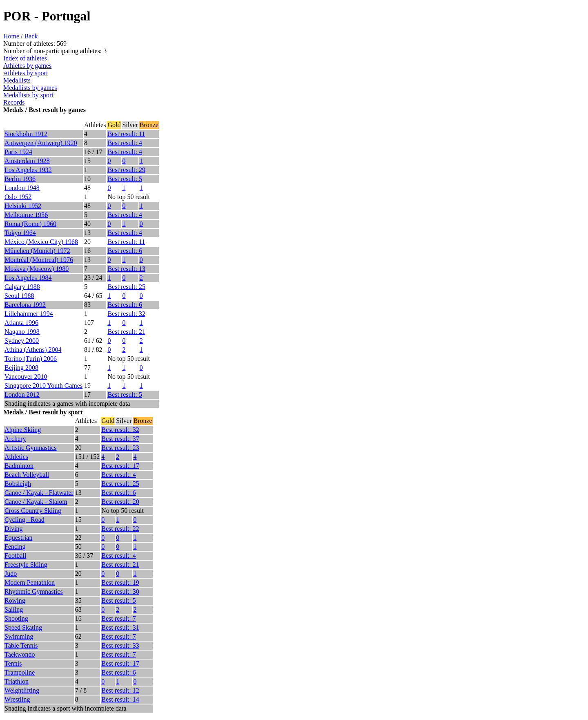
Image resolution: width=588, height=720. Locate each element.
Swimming (19, 636)
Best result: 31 (120, 627)
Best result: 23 (120, 448)
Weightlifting (22, 690)
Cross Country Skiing (33, 511)
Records (14, 102)
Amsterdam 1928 (27, 161)
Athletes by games (27, 66)
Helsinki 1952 (23, 206)
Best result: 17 (120, 466)
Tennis (13, 663)
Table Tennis (21, 645)
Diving (13, 529)
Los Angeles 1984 (28, 278)
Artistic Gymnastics (31, 448)
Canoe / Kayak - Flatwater (39, 493)
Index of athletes (25, 58)
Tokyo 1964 (20, 233)
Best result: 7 (118, 618)
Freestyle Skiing (26, 565)
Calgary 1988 (22, 287)
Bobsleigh (18, 484)
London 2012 (22, 395)
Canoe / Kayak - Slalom (36, 502)
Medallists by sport (28, 95)
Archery (15, 439)
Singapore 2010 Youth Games (43, 386)
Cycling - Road (24, 520)
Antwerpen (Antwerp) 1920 (41, 143)
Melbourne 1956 (26, 215)
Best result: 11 (126, 134)
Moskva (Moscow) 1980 (37, 269)
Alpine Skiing (23, 430)
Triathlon (17, 681)
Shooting (16, 618)
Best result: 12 (120, 690)
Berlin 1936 (20, 179)
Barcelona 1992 (25, 305)
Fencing (15, 547)
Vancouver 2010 (26, 377)
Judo (11, 574)
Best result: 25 (126, 287)
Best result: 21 (126, 332)
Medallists (17, 80)
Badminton (19, 466)
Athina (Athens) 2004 (33, 350)
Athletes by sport (26, 73)
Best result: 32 (126, 314)
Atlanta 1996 (21, 323)
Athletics (16, 457)
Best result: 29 (126, 170)
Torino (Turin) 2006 (31, 359)
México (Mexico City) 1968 (41, 242)
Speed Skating (23, 627)
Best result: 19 (120, 582)
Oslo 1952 (18, 197)
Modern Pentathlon (30, 582)
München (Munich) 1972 (37, 251)
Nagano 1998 (22, 332)
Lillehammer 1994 (29, 314)
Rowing (15, 600)
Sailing (14, 609)
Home (11, 36)
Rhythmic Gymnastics (34, 591)
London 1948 (22, 188)
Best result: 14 (120, 699)
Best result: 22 (120, 529)
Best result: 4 (125, 143)
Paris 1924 (18, 152)
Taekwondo (20, 654)
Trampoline (20, 672)
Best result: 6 (125, 251)
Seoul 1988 (19, 296)
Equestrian (18, 538)
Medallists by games (30, 88)
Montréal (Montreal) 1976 (39, 260)
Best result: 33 (120, 645)
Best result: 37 (120, 439)
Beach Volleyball (27, 475)
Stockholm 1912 (26, 134)
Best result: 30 (120, 591)
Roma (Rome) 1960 (30, 224)
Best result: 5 (125, 179)
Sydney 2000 (22, 341)
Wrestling (17, 699)
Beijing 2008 (21, 368)
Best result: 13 (126, 269)
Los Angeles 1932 (28, 170)
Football (15, 556)
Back (31, 36)
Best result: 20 (120, 502)
